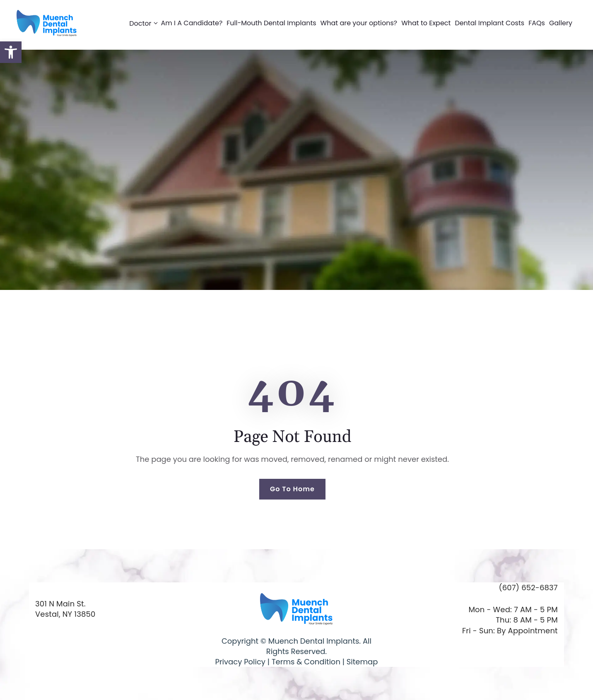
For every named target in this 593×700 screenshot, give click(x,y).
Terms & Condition (305, 662)
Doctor (145, 23)
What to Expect (426, 23)
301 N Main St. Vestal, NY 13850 (65, 609)
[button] (11, 52)
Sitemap (362, 662)
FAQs (537, 23)
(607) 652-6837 (528, 588)
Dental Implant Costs (489, 23)
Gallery (561, 23)
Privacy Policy (240, 662)
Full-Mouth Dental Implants (271, 23)
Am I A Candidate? (192, 23)
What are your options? (359, 23)
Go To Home (292, 489)
